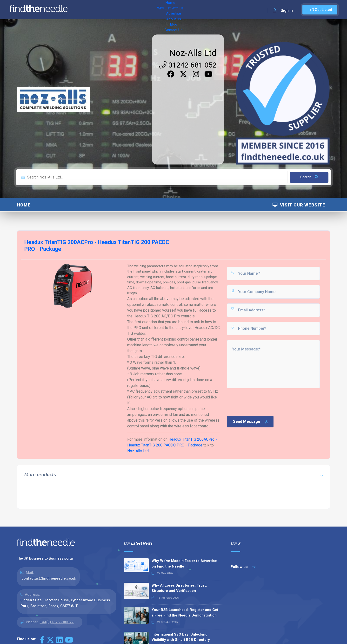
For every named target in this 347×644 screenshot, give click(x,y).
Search (309, 177)
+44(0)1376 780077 (57, 622)
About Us (159, 10)
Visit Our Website (299, 205)
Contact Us (194, 10)
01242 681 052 (188, 65)
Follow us (243, 567)
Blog (176, 10)
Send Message (251, 422)
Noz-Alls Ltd (193, 53)
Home (85, 10)
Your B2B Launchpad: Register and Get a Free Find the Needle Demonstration (185, 613)
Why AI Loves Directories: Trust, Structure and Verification (179, 588)
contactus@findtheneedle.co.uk (49, 578)
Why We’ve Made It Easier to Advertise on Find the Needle (184, 564)
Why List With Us (110, 10)
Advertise (138, 10)
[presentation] (263, 402)
